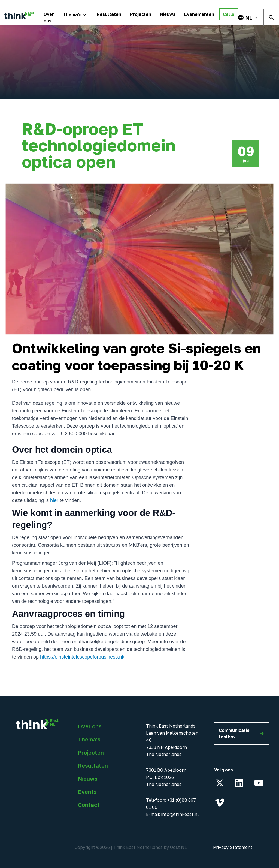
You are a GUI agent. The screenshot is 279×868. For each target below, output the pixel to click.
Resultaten (93, 765)
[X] (220, 783)
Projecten (91, 752)
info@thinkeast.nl (180, 814)
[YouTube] (259, 783)
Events (87, 792)
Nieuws (88, 779)
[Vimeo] (220, 803)
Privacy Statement (233, 847)
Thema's (89, 739)
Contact (89, 805)
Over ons (90, 726)
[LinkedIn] (239, 783)
